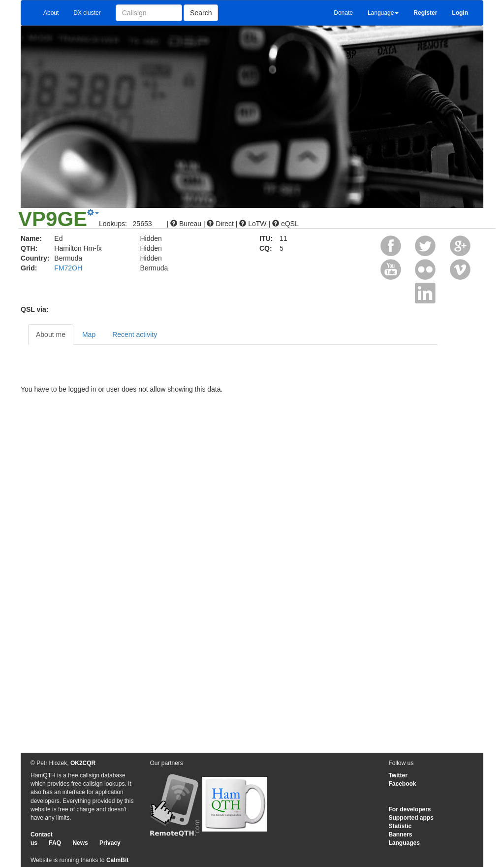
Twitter (398, 775)
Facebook (403, 784)
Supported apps (411, 818)
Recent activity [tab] (135, 334)
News (80, 843)
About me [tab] (51, 334)
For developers (410, 809)
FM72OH (68, 268)
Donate (343, 13)
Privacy (110, 843)
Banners (401, 834)
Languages (404, 843)
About (51, 13)
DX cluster (87, 13)
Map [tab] (89, 334)
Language (383, 13)
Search (201, 13)
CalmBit (117, 860)
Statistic (400, 826)
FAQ (55, 843)
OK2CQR (83, 763)
